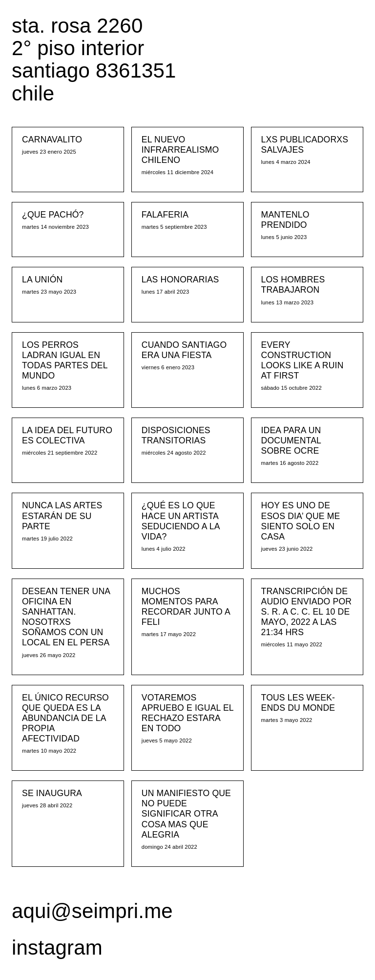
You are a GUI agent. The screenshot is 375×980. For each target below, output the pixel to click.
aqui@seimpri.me (92, 911)
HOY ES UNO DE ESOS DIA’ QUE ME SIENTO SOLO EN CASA (301, 521)
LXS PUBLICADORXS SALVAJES (305, 145)
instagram (57, 948)
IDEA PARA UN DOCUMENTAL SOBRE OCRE (291, 440)
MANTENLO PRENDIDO (285, 220)
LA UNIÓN (42, 280)
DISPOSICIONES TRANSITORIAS (176, 435)
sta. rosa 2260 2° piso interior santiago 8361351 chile (94, 60)
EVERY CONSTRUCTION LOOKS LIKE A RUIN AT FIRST (302, 360)
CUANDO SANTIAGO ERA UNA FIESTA (184, 350)
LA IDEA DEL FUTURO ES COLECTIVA (67, 435)
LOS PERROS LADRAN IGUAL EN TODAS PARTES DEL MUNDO (65, 360)
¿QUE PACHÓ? (53, 215)
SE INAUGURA (52, 793)
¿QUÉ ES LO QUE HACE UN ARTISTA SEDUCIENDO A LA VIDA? (181, 521)
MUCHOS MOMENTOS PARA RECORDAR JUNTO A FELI (186, 607)
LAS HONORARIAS (180, 280)
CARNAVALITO (52, 140)
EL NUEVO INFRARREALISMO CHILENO (180, 150)
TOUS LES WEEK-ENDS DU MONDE (298, 703)
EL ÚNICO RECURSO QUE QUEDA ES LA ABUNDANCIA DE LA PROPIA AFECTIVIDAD (65, 718)
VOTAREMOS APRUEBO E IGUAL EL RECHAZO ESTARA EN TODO (187, 713)
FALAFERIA (165, 215)
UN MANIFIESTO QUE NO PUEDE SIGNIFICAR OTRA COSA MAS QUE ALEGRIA (186, 814)
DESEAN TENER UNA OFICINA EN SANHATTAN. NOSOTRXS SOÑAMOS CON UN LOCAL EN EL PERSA (66, 617)
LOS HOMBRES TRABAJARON (293, 285)
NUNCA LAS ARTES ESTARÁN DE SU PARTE (62, 516)
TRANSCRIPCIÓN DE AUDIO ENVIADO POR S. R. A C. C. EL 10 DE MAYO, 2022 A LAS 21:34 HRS (307, 612)
